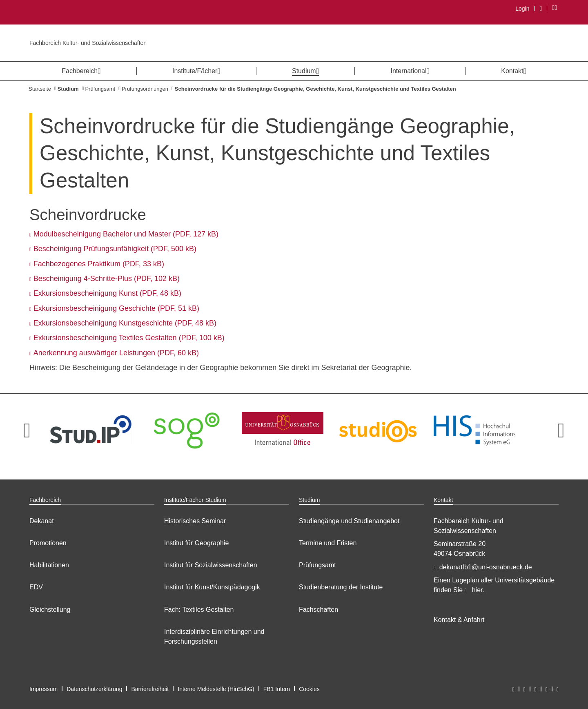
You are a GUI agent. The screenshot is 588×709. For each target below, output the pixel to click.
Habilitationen (49, 565)
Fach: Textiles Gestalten (199, 610)
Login (522, 9)
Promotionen (48, 543)
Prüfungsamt (100, 89)
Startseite (40, 89)
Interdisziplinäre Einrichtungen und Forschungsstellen (214, 637)
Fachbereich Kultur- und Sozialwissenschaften (88, 43)
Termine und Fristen (328, 543)
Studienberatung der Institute (341, 587)
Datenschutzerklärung (94, 689)
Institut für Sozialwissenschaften (211, 565)
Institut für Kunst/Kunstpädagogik (212, 587)
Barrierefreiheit (150, 689)
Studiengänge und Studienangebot (349, 521)
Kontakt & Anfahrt (459, 620)
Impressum (43, 689)
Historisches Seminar (195, 521)
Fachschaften (318, 610)
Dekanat (42, 521)
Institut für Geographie (196, 543)
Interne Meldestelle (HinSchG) (216, 689)
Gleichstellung (50, 610)
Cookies (309, 689)
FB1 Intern (277, 689)
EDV (36, 587)
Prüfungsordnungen (145, 89)
